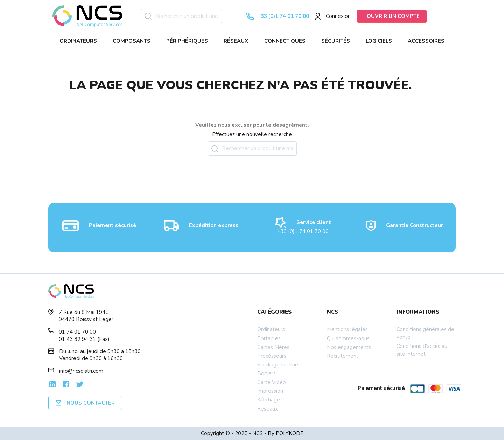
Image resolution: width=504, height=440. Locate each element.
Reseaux (268, 409)
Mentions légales (347, 329)
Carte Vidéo (272, 382)
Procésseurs (272, 356)
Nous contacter (85, 403)
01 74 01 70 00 (77, 332)
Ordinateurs (271, 329)
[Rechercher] (181, 16)
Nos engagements (349, 347)
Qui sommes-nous (348, 338)
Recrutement (343, 356)
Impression (270, 391)
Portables (269, 338)
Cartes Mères (273, 347)
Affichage (269, 400)
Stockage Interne (278, 365)
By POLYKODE (286, 433)
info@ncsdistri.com (81, 371)
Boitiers (267, 373)
